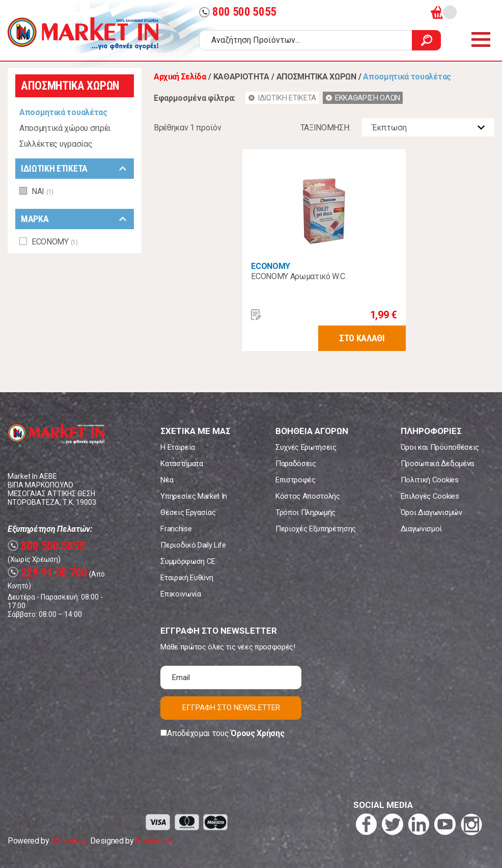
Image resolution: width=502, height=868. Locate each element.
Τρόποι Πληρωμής (305, 512)
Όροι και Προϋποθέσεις (440, 447)
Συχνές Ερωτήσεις (306, 447)
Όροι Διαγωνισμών (431, 512)
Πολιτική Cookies (430, 480)
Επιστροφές (296, 480)
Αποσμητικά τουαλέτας (63, 112)
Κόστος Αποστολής (308, 496)
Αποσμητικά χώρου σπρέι (65, 128)
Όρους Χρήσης (257, 733)
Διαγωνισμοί (421, 529)
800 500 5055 (238, 12)
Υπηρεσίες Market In (194, 496)
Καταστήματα (182, 464)
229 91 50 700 (48, 573)
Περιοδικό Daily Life (193, 545)
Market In (83, 34)
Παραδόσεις (296, 464)
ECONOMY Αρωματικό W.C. (299, 276)
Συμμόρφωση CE (188, 561)
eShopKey (68, 841)
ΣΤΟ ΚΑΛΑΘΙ (362, 338)
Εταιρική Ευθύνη (187, 578)
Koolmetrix (154, 841)
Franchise (176, 529)
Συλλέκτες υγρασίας (56, 144)
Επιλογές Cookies (430, 496)
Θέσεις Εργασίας (188, 512)
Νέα (167, 480)
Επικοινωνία (180, 594)
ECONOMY (271, 266)
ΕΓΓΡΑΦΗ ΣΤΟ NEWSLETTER (231, 708)
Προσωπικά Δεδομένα (437, 464)
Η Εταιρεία (178, 447)
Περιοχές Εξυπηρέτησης (316, 529)
